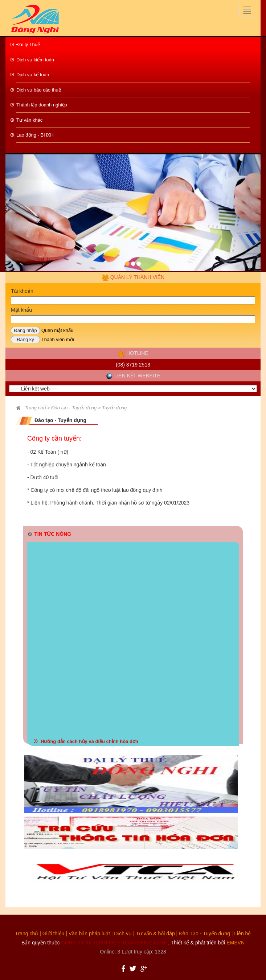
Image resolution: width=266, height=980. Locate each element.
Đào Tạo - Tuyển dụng (204, 934)
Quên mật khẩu (57, 330)
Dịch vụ (123, 934)
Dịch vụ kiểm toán (35, 60)
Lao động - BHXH (35, 135)
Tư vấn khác (29, 120)
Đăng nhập (25, 330)
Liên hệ (242, 934)
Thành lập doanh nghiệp (42, 105)
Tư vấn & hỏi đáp (155, 934)
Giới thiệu (54, 934)
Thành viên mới (58, 339)
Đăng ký (25, 339)
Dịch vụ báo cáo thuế (39, 90)
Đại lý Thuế (28, 44)
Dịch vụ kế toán (33, 75)
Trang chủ (27, 934)
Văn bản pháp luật (89, 934)
